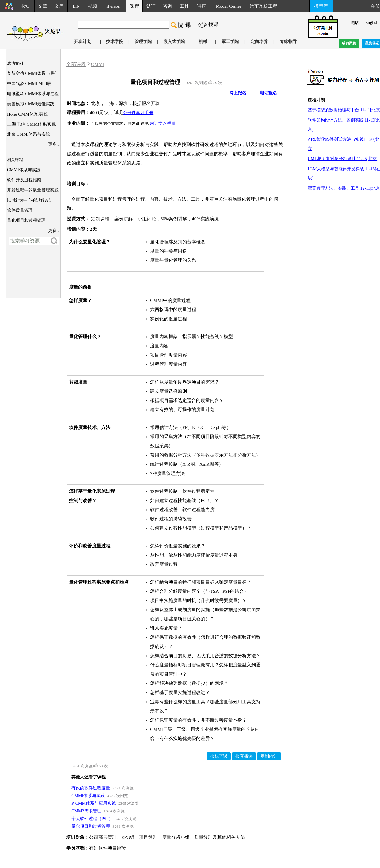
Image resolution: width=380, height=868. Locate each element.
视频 (93, 6)
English (372, 23)
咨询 (168, 6)
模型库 (321, 6)
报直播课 (244, 756)
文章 (43, 6)
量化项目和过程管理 (26, 220)
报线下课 (219, 756)
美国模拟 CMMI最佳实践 (31, 104)
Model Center (228, 6)
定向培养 (259, 42)
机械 (203, 42)
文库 (59, 6)
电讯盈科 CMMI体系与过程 (33, 94)
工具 (184, 6)
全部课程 (76, 64)
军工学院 (230, 42)
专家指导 (288, 42)
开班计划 (83, 42)
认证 (151, 6)
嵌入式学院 (174, 42)
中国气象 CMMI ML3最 (29, 84)
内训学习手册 (163, 123)
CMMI (97, 64)
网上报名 (238, 93)
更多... (54, 144)
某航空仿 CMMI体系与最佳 (33, 73)
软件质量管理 (20, 210)
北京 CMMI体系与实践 (28, 134)
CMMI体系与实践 (24, 170)
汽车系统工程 (264, 6)
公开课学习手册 (138, 113)
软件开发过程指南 (24, 180)
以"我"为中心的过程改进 (30, 200)
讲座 (202, 6)
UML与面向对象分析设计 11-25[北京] (343, 159)
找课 (213, 24)
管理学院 (143, 42)
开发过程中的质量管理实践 (33, 190)
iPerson (114, 6)
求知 (25, 6)
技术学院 (115, 42)
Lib (76, 6)
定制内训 (269, 756)
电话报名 (268, 93)
